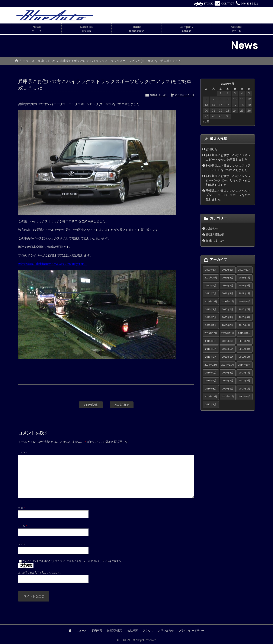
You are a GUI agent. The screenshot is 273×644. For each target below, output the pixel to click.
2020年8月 (228, 309)
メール (23, 526)
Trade (136, 29)
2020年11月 (228, 302)
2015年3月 (211, 357)
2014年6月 (211, 381)
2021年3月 (211, 293)
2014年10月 (245, 365)
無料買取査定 (115, 631)
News (37, 29)
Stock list (86, 29)
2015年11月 (228, 333)
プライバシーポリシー (192, 631)
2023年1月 (211, 270)
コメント (23, 452)
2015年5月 (228, 349)
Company (186, 29)
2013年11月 (228, 397)
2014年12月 (211, 365)
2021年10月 (211, 278)
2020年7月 (245, 309)
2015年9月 (211, 341)
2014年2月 (228, 389)
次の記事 (122, 405)
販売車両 (97, 631)
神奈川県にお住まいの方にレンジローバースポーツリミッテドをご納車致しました (228, 180)
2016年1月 (245, 325)
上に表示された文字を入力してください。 (40, 572)
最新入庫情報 (215, 235)
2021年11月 (245, 270)
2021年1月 (245, 293)
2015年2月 (228, 357)
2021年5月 (228, 285)
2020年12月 (211, 302)
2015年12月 (211, 333)
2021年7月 (245, 278)
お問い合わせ (166, 631)
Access (236, 29)
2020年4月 (228, 317)
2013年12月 (211, 397)
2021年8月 (228, 278)
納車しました (47, 61)
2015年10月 (245, 333)
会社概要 (133, 631)
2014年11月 (228, 365)
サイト (22, 544)
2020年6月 (211, 317)
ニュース (29, 61)
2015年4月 (245, 349)
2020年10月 (245, 302)
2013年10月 (245, 397)
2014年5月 (228, 381)
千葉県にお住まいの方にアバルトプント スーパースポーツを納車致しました (228, 195)
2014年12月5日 (185, 95)
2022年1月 (228, 270)
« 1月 (206, 122)
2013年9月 (211, 404)
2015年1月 (245, 357)
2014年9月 (211, 373)
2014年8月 (228, 373)
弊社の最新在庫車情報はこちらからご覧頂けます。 (52, 264)
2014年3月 (211, 389)
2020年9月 (211, 309)
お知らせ (212, 149)
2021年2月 (228, 293)
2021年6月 (211, 285)
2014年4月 (245, 381)
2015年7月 (245, 341)
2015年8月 (228, 341)
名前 (21, 508)
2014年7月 (245, 373)
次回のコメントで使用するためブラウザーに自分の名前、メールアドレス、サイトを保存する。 (73, 561)
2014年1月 (245, 389)
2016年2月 (228, 325)
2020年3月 (245, 317)
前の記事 (91, 405)
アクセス (148, 631)
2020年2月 (211, 325)
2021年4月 (245, 285)
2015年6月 (211, 349)
